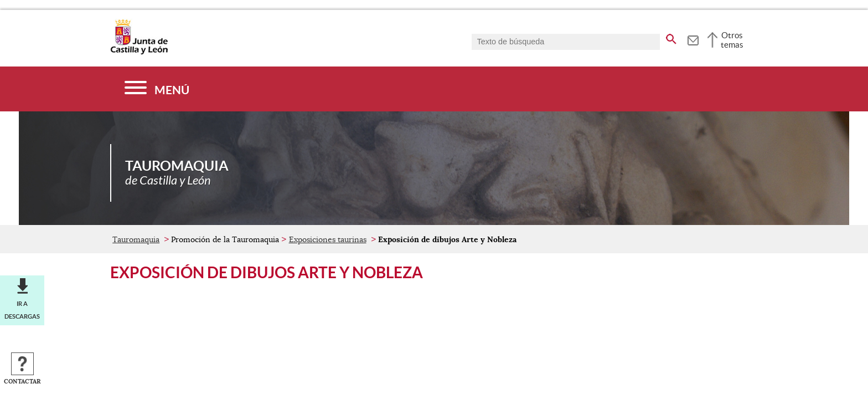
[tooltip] (693, 39)
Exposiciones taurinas (328, 239)
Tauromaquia (136, 239)
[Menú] (157, 89)
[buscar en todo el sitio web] (671, 37)
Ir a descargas (22, 310)
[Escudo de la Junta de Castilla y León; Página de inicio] (139, 52)
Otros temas (732, 40)
